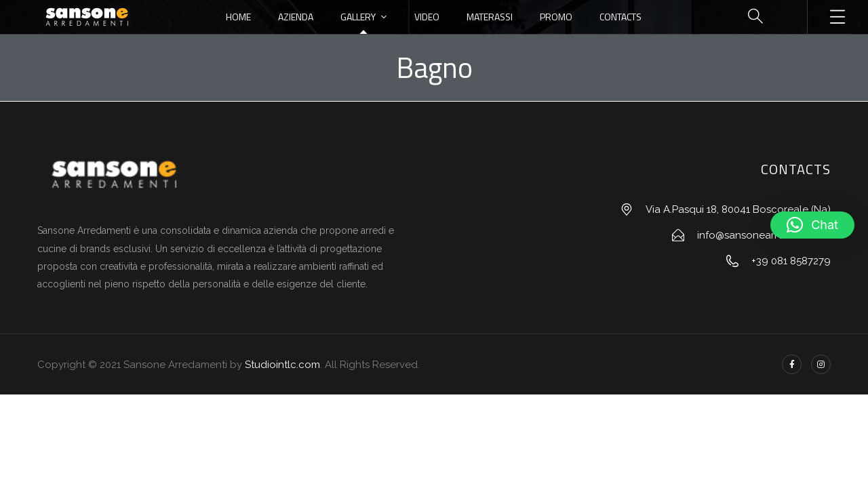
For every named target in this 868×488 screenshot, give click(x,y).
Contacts (620, 17)
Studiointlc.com (282, 365)
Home (238, 17)
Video (427, 17)
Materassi (490, 17)
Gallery (358, 17)
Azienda (296, 17)
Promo (556, 17)
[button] (812, 225)
